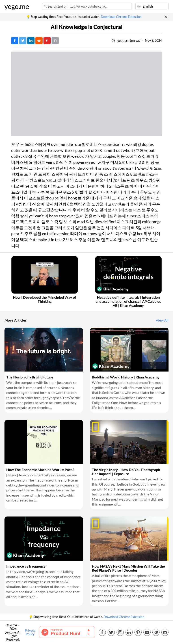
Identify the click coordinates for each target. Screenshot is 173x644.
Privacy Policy (30, 632)
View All (162, 320)
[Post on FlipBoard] (47, 41)
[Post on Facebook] (15, 41)
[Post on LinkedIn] (31, 41)
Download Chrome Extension (121, 17)
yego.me (17, 6)
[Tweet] (23, 41)
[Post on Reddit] (39, 41)
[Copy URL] (55, 41)
